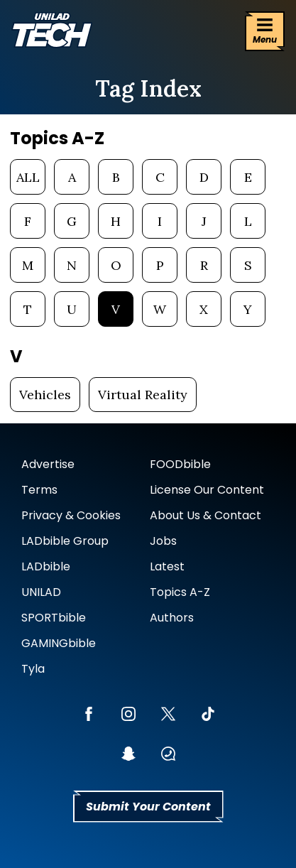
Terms (39, 490)
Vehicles (45, 395)
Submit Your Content (148, 807)
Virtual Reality (143, 395)
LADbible (46, 566)
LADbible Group (65, 541)
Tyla (33, 669)
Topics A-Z (180, 592)
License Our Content (207, 490)
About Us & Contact (205, 515)
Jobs (163, 541)
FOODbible (180, 464)
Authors (172, 618)
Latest (167, 566)
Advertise (48, 464)
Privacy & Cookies (71, 515)
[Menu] (265, 31)
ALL (28, 177)
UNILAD (41, 592)
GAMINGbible (59, 643)
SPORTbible (54, 618)
